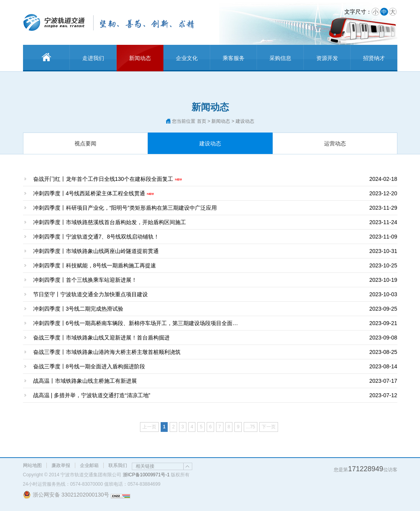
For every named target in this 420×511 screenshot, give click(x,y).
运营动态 (335, 143)
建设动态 (210, 143)
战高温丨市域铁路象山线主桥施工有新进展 (85, 381)
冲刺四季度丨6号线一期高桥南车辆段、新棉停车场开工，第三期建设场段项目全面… (136, 323)
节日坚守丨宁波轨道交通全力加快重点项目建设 (90, 294)
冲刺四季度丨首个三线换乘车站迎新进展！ (85, 280)
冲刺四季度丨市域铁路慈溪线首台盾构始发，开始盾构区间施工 (110, 222)
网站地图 (32, 465)
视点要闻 (85, 143)
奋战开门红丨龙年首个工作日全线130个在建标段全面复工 (103, 179)
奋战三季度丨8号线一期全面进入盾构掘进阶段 (89, 366)
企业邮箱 (89, 465)
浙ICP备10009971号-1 (146, 475)
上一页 (149, 427)
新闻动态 (140, 58)
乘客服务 (234, 58)
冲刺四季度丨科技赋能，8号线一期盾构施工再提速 (95, 265)
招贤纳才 (374, 58)
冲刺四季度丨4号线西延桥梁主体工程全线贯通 (89, 193)
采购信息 (280, 58)
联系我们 (118, 465)
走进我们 (93, 58)
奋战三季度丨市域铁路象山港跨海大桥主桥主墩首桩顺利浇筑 (107, 352)
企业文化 (187, 58)
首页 (202, 121)
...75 (251, 427)
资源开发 (327, 58)
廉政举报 (61, 465)
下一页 (269, 427)
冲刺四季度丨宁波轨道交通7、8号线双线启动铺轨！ (96, 237)
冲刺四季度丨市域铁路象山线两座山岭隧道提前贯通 (96, 251)
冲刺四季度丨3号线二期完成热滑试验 (78, 309)
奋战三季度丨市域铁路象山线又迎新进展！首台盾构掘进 (101, 338)
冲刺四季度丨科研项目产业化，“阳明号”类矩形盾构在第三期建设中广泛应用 (125, 208)
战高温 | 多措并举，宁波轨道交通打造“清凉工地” (92, 395)
